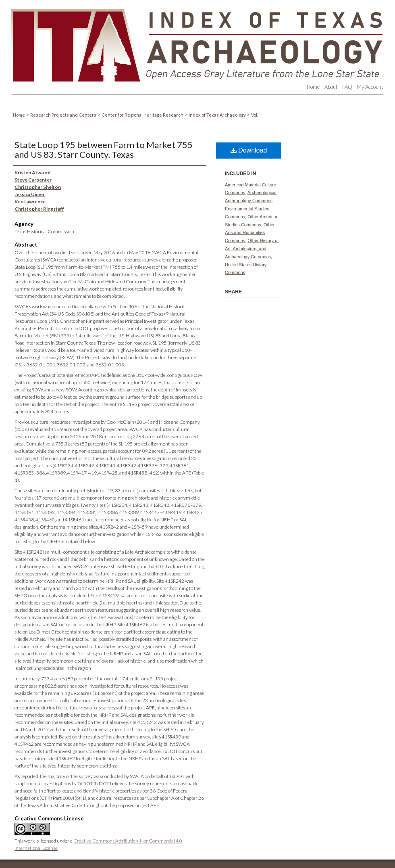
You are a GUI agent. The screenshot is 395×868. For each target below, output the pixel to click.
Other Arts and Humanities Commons (250, 233)
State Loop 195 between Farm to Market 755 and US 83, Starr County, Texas (104, 150)
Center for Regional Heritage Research (143, 115)
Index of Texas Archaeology (218, 115)
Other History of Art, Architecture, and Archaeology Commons (252, 249)
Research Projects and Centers (64, 115)
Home (19, 115)
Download (249, 150)
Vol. (255, 115)
